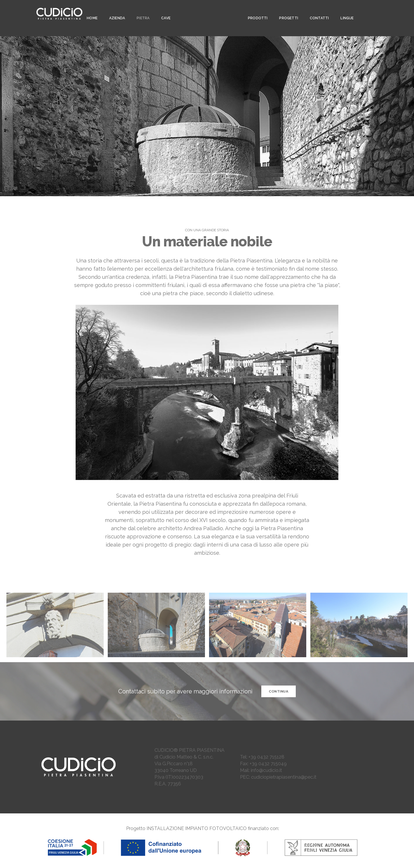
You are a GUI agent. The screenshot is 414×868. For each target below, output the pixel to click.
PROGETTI (286, 11)
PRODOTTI (255, 11)
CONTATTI (317, 11)
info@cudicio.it (266, 770)
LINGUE (344, 11)
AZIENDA (115, 11)
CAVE (164, 11)
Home (90, 11)
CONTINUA (279, 691)
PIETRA (141, 11)
